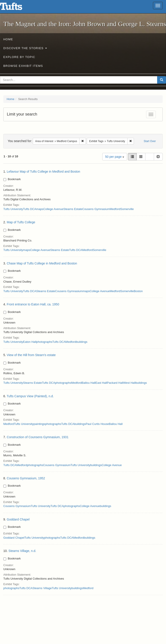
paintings (39, 424)
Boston (138, 291)
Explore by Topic (19, 57)
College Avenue (53, 209)
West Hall (129, 383)
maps (40, 209)
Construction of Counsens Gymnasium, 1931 (38, 437)
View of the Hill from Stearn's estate (31, 355)
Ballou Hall (89, 383)
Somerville (127, 209)
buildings (82, 342)
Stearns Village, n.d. (22, 551)
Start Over (150, 141)
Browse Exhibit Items (23, 66)
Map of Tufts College (21, 222)
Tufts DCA (30, 209)
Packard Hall (115, 383)
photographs (44, 342)
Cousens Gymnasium (96, 209)
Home (8, 39)
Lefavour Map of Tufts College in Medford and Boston (44, 172)
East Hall (101, 383)
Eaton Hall (30, 342)
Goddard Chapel (18, 519)
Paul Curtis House (97, 424)
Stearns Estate (73, 209)
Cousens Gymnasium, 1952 (26, 478)
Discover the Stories (25, 48)
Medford (115, 209)
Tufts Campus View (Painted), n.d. (30, 396)
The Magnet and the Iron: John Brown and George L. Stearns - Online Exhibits (17, 8)
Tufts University (13, 209)
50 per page (115, 157)
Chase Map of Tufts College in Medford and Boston (42, 263)
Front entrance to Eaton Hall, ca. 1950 (33, 304)
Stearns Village (42, 588)
